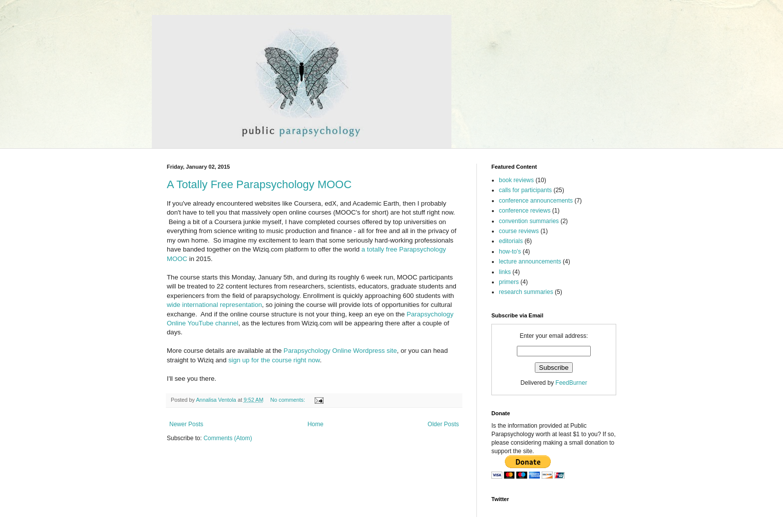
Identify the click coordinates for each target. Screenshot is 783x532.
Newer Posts (186, 424)
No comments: (288, 400)
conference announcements (536, 201)
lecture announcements (530, 262)
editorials (511, 241)
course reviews (519, 231)
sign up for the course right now (274, 360)
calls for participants (525, 190)
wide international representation (214, 305)
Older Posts (443, 424)
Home (316, 424)
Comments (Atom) (227, 438)
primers (509, 282)
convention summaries (529, 221)
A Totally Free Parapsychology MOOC (259, 184)
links (505, 272)
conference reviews (525, 211)
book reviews (516, 180)
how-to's (510, 252)
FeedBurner (571, 383)
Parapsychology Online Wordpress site (340, 351)
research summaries (526, 292)
